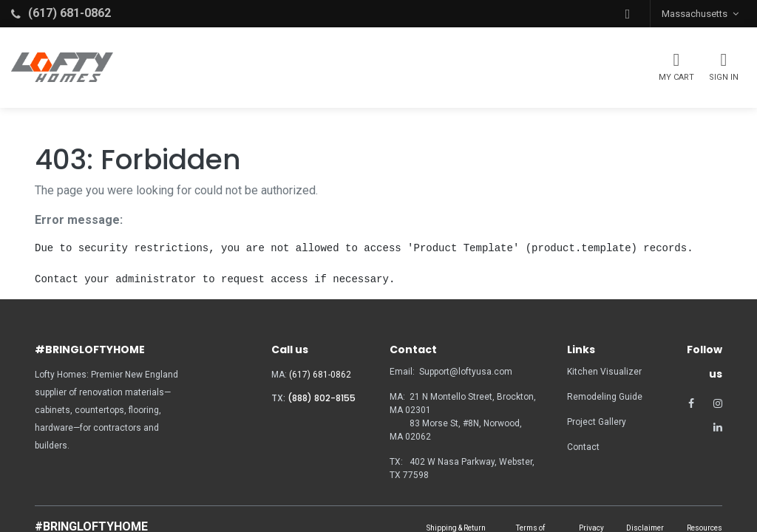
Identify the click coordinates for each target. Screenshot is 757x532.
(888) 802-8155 (322, 398)
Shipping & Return (456, 528)
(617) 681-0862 (320, 375)
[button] (628, 14)
